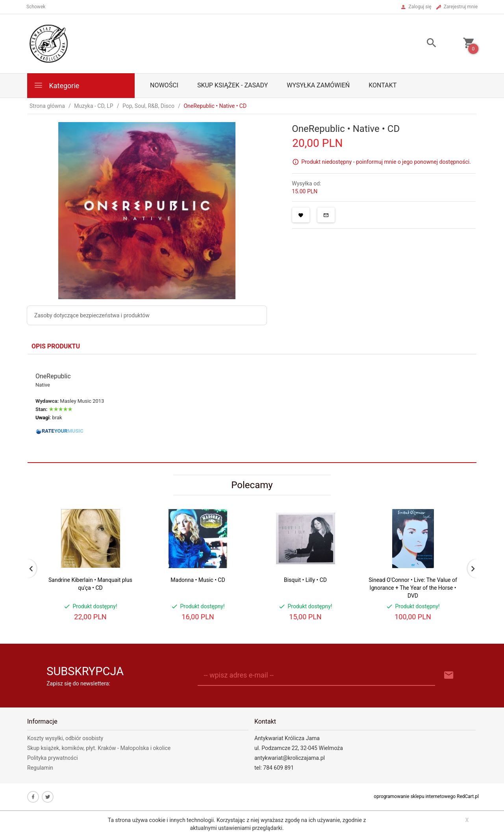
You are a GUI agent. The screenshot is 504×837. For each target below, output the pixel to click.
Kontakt (383, 85)
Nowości (164, 85)
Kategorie (56, 85)
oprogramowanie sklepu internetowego (415, 796)
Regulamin (40, 768)
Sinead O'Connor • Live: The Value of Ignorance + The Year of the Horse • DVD (413, 588)
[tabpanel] (252, 408)
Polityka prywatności (53, 758)
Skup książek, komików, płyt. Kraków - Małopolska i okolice (99, 748)
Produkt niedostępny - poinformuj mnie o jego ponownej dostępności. (386, 162)
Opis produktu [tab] (56, 346)
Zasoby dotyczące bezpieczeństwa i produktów (92, 315)
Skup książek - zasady (233, 85)
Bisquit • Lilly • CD (305, 580)
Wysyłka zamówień (318, 85)
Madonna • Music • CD (198, 580)
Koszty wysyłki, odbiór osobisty (65, 738)
